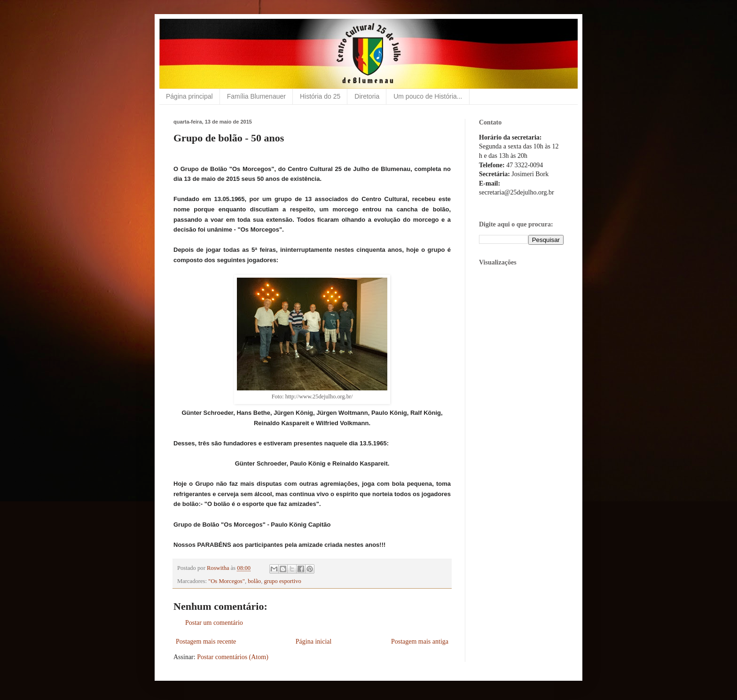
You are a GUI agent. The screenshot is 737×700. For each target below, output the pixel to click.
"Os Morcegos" (227, 581)
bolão (254, 581)
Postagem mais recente (206, 642)
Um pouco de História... (428, 96)
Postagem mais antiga (420, 642)
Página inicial (314, 642)
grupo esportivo (282, 581)
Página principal (189, 96)
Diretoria (367, 96)
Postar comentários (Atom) (233, 657)
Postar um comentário (214, 623)
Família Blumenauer (256, 96)
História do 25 (320, 96)
